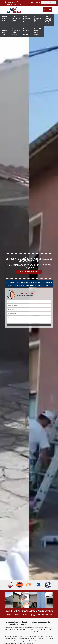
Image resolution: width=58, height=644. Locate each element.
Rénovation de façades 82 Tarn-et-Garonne (5, 19)
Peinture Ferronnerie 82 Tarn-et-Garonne (16, 19)
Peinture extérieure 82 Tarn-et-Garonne (27, 19)
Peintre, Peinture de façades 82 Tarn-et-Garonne (48, 20)
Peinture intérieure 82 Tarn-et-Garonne (38, 19)
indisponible (10, 2)
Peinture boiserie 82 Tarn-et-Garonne (4, 32)
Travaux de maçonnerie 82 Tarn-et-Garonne (16, 32)
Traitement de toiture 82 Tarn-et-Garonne (38, 32)
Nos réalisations (29, 272)
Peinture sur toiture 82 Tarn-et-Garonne (26, 32)
